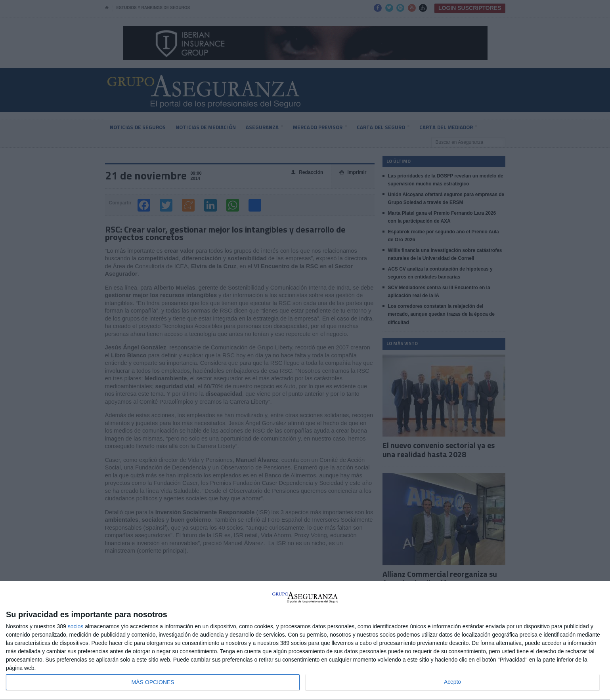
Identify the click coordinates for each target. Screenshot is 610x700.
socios (76, 626)
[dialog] (305, 641)
